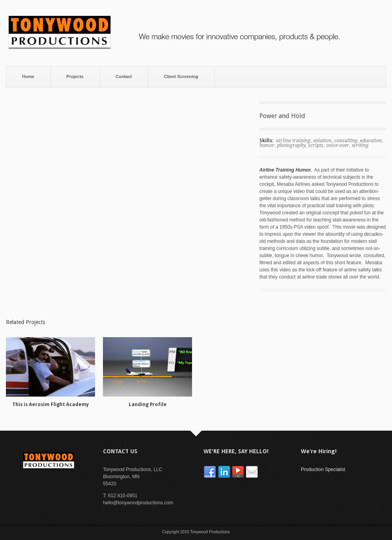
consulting (346, 141)
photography (291, 145)
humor (267, 145)
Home (28, 76)
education (371, 141)
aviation (322, 141)
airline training (293, 141)
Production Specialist (323, 469)
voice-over (338, 145)
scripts (316, 145)
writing (360, 145)
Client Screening (181, 76)
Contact (124, 76)
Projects (75, 76)
